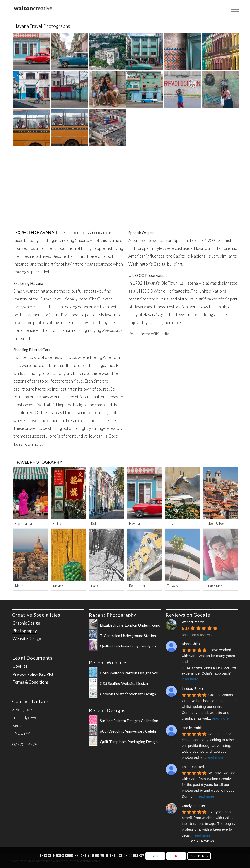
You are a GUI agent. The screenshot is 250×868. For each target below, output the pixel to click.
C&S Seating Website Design (124, 683)
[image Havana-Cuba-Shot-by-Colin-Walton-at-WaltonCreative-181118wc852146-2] (32, 90)
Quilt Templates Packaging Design (129, 741)
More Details (199, 856)
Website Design (27, 639)
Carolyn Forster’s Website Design (128, 694)
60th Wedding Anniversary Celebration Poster (139, 731)
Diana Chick (191, 644)
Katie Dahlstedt (193, 767)
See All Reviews (202, 841)
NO (176, 856)
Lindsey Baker (193, 689)
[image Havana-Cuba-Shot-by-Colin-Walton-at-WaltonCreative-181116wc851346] (107, 52)
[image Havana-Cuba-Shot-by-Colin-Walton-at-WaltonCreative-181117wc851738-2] (107, 90)
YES (155, 856)
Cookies (20, 666)
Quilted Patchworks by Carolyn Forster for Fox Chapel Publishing (154, 646)
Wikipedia (160, 334)
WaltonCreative (193, 622)
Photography (25, 631)
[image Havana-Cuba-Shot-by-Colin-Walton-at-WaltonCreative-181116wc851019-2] (70, 52)
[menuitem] (233, 9)
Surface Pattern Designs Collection (129, 720)
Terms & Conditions (31, 682)
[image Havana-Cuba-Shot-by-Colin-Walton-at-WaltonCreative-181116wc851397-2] (145, 52)
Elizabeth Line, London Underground (130, 625)
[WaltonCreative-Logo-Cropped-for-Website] (33, 9)
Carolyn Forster (193, 806)
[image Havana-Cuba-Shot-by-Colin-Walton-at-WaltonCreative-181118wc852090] (183, 52)
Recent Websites (109, 662)
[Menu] (233, 9)
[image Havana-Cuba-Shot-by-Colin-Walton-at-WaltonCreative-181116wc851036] (32, 52)
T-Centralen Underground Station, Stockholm (138, 635)
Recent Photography (113, 615)
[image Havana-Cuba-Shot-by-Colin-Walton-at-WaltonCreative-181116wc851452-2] (70, 90)
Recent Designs (107, 710)
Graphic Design (26, 623)
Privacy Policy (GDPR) (33, 674)
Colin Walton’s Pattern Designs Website (133, 673)
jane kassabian (193, 728)
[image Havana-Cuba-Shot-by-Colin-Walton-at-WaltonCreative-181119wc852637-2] (220, 52)
